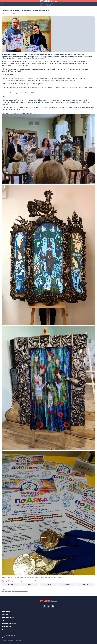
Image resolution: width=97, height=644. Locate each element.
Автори (5, 614)
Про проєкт (6, 611)
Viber (30, 584)
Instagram (67, 584)
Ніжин (10, 591)
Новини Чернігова (9, 630)
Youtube (86, 584)
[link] (33, 577)
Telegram (11, 584)
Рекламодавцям (8, 617)
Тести (4, 621)
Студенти (5, 591)
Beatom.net (18, 641)
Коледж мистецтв (17, 591)
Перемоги (25, 591)
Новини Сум (7, 627)
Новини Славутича (9, 624)
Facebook (48, 584)
